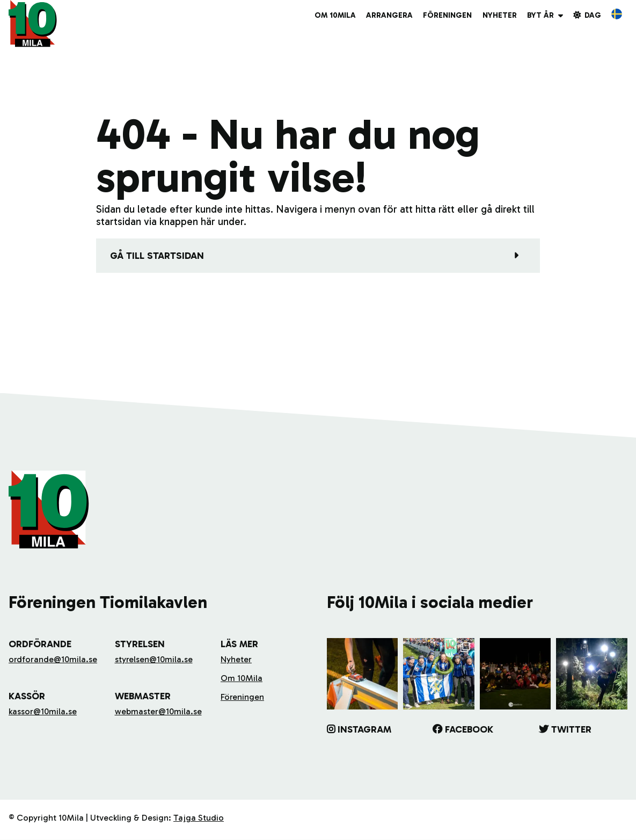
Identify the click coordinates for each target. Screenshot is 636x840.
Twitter (571, 729)
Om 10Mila (335, 15)
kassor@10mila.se (43, 711)
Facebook (469, 729)
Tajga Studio (199, 818)
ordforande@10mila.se (53, 659)
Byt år (540, 15)
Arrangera (389, 15)
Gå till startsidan (157, 256)
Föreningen (447, 15)
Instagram (364, 729)
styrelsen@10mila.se (154, 659)
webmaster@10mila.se (158, 711)
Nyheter (500, 15)
